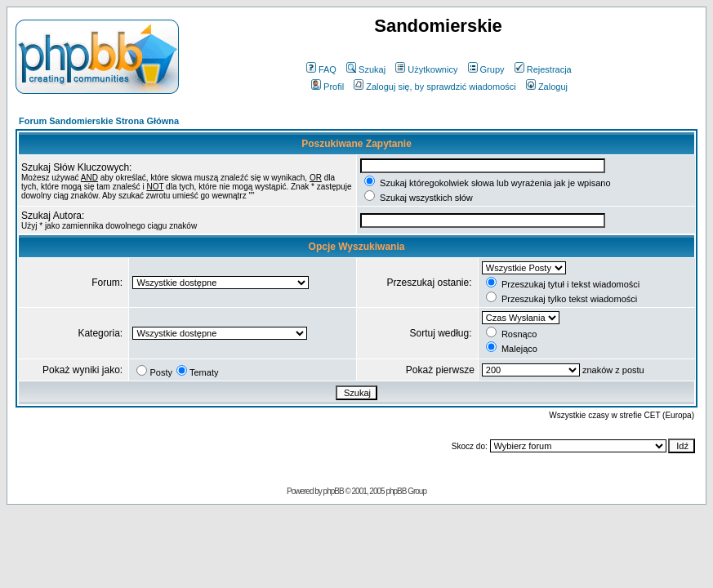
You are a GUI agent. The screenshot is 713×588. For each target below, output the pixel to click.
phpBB (334, 491)
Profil (328, 87)
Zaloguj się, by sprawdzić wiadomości (434, 87)
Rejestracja (543, 69)
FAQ (321, 69)
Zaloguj (547, 87)
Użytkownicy (426, 69)
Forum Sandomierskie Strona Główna (99, 121)
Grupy (486, 69)
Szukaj (366, 69)
